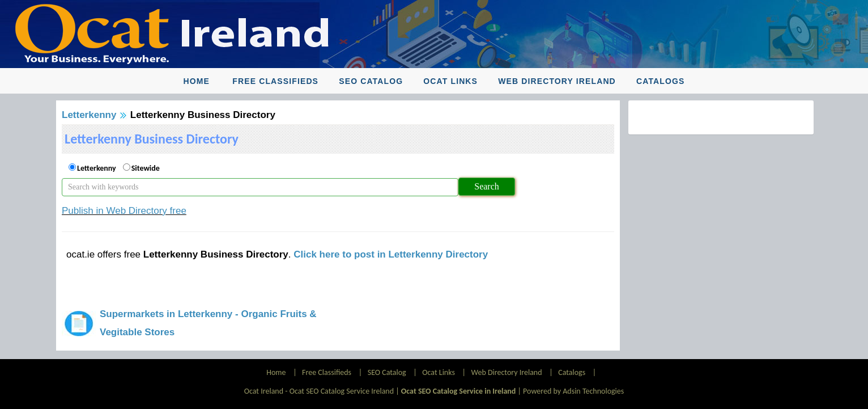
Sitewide (146, 168)
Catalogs (660, 81)
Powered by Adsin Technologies (573, 391)
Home (197, 81)
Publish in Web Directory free (124, 211)
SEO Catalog (371, 81)
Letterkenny (89, 115)
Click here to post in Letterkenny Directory (391, 254)
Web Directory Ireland (557, 81)
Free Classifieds (275, 81)
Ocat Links (450, 81)
